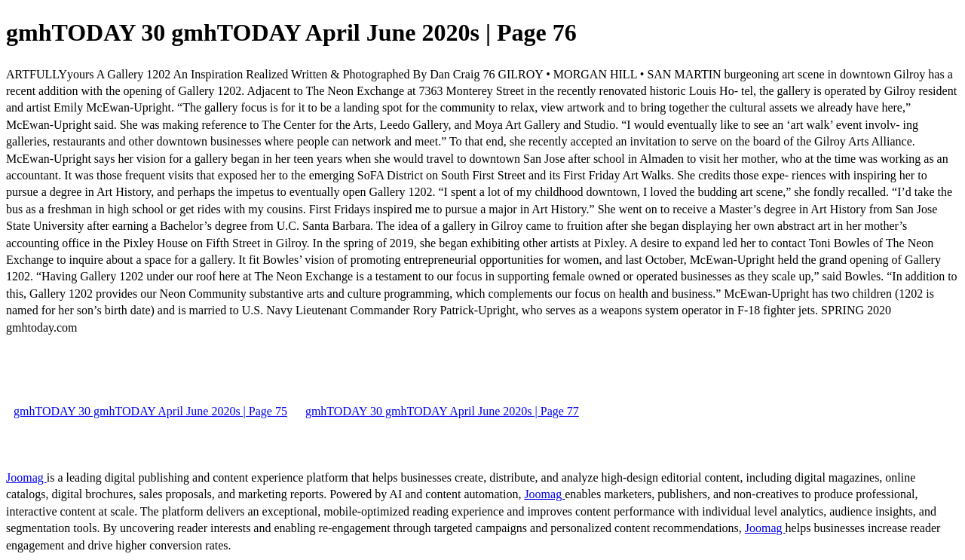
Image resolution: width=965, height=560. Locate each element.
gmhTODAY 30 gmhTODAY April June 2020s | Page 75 (150, 411)
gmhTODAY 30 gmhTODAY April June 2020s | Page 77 (442, 411)
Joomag (26, 477)
